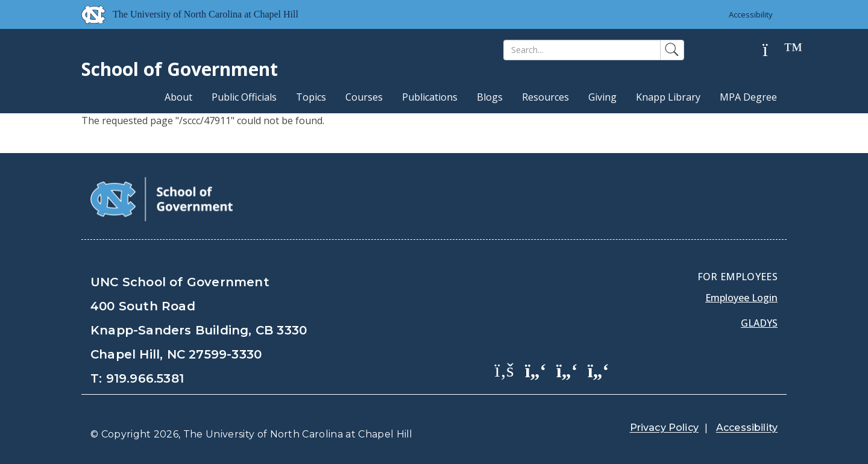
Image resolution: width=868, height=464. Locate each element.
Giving (602, 97)
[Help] (775, 50)
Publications (430, 97)
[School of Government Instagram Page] (599, 369)
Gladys (759, 323)
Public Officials (244, 97)
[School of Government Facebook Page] (505, 369)
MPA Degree (748, 97)
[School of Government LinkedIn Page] (567, 369)
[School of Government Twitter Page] (536, 369)
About (178, 97)
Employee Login (741, 298)
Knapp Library (668, 97)
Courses (364, 97)
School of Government (180, 69)
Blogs (490, 97)
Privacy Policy (664, 428)
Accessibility (751, 14)
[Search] (582, 50)
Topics (311, 97)
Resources (546, 97)
